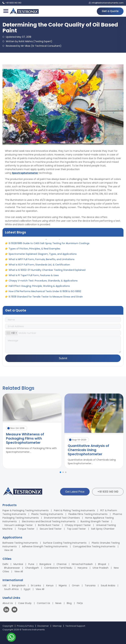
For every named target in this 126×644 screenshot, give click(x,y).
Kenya (50, 585)
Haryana (82, 568)
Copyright (8, 626)
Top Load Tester (76, 529)
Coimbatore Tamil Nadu (58, 568)
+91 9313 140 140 (108, 492)
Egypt (27, 589)
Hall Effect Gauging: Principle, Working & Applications (39, 288)
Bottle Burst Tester (49, 525)
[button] (60, 472)
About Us (8, 603)
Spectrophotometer (25, 173)
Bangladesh (19, 585)
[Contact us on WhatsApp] (11, 638)
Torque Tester (26, 529)
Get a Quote (110, 11)
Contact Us (43, 603)
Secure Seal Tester (51, 529)
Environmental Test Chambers (62, 518)
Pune (31, 564)
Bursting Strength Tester (95, 521)
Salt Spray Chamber (103, 529)
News (58, 603)
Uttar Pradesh (101, 568)
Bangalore (45, 564)
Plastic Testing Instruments (47, 514)
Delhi (5, 564)
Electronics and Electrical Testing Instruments (49, 521)
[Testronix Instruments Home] (24, 11)
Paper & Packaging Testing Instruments (26, 510)
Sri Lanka (36, 585)
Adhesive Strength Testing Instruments (45, 546)
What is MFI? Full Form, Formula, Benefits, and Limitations (42, 261)
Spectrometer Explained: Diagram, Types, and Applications (43, 256)
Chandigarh (32, 568)
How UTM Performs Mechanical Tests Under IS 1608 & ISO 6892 (45, 293)
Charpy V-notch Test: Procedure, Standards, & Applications (43, 282)
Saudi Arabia (108, 585)
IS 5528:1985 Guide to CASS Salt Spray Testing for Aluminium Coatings (49, 245)
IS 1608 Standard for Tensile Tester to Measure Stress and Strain (46, 298)
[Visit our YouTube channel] (14, 610)
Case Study (25, 603)
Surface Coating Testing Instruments (65, 543)
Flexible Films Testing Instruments (88, 514)
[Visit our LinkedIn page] (7, 610)
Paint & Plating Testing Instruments (74, 510)
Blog (69, 603)
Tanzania (90, 585)
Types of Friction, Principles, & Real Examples (34, 250)
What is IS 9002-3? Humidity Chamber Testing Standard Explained (47, 272)
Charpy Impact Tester (78, 525)
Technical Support (75, 626)
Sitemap (57, 626)
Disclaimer (43, 626)
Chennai (61, 564)
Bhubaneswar (12, 568)
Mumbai (18, 564)
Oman (76, 585)
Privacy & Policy (25, 626)
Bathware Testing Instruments (20, 543)
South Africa (11, 589)
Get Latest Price (75, 492)
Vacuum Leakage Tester (18, 525)
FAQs (80, 603)
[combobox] (12, 333)
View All (8, 550)
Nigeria (63, 585)
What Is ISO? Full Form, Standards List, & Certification (39, 266)
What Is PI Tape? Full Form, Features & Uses (34, 277)
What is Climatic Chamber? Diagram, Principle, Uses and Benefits (47, 240)
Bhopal (102, 564)
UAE (5, 585)
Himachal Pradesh (82, 564)
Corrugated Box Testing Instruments (94, 546)
